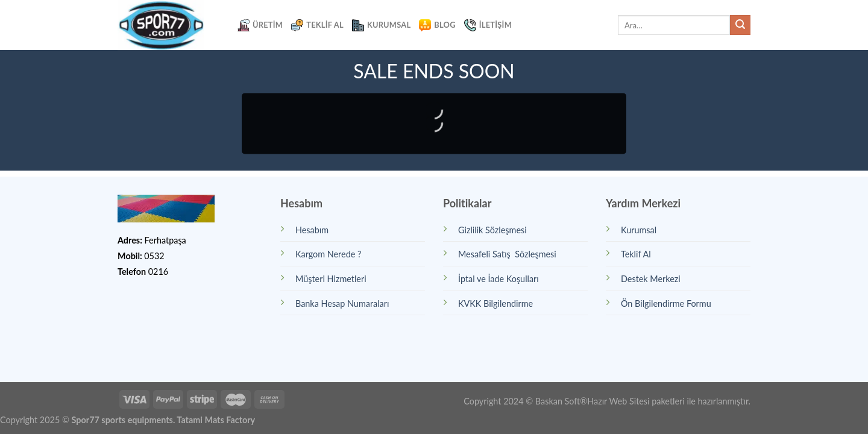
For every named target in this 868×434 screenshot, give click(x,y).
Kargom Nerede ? (328, 254)
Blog (437, 25)
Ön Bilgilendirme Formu (666, 303)
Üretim (260, 25)
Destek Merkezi (651, 279)
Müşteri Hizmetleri (331, 279)
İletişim (488, 25)
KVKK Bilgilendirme (495, 303)
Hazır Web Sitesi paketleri (636, 401)
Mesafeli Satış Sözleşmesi (507, 254)
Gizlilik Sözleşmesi (492, 230)
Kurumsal (381, 25)
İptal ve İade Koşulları (498, 279)
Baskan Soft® (561, 401)
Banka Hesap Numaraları (342, 303)
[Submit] (740, 25)
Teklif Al (317, 25)
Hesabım (312, 230)
